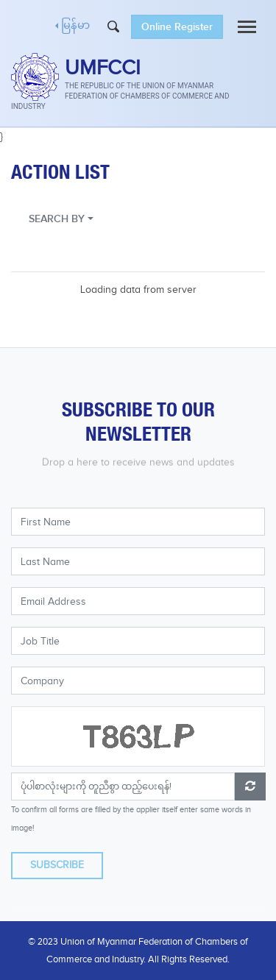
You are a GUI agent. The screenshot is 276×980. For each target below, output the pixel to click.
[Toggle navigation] (247, 27)
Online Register (177, 27)
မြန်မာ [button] (75, 26)
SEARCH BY (57, 219)
